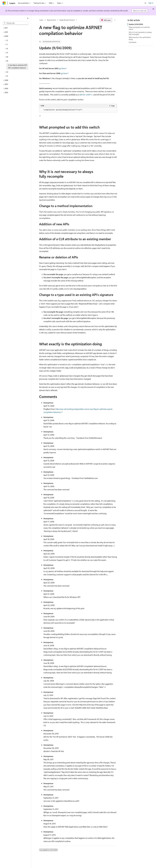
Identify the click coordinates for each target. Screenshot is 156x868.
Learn (41, 20)
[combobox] (15, 23)
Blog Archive (51, 20)
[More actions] (115, 20)
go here (62, 68)
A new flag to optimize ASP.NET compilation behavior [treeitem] (18, 66)
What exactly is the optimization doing (140, 38)
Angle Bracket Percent (67, 20)
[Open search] (145, 3)
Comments (133, 42)
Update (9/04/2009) (136, 24)
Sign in (151, 3)
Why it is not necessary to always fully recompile (140, 33)
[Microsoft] (4, 3)
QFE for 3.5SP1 (85, 95)
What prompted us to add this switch (139, 28)
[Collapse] (28, 18)
